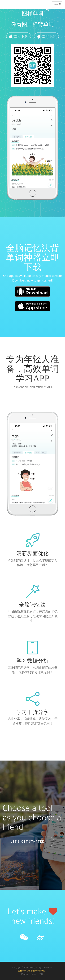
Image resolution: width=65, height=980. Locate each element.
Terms (33, 974)
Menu (58, 5)
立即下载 (19, 36)
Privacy (25, 974)
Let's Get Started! (28, 841)
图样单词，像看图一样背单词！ (33, 971)
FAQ (41, 974)
